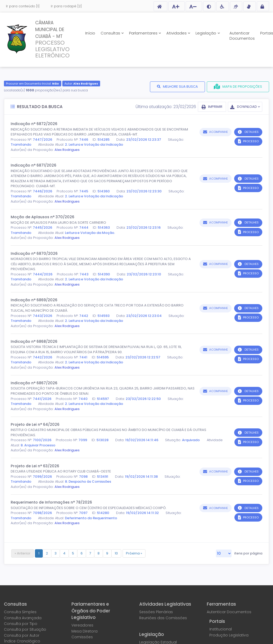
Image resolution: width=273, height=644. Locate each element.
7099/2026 (42, 477)
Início (90, 33)
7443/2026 (43, 316)
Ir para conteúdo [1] (23, 6)
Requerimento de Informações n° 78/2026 (51, 502)
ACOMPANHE (219, 132)
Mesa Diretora (84, 631)
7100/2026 (42, 440)
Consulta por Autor (22, 635)
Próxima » (134, 553)
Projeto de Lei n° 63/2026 (35, 466)
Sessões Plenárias (156, 612)
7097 (83, 513)
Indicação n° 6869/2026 (34, 300)
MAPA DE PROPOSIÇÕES (242, 87)
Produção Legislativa (229, 635)
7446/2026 (43, 191)
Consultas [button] (111, 33)
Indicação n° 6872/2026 (34, 124)
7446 (84, 140)
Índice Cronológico (22, 641)
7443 (84, 274)
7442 (84, 316)
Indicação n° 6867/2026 (34, 383)
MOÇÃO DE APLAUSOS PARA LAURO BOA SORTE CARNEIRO (58, 223)
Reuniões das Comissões (163, 618)
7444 (84, 228)
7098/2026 (42, 513)
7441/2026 (42, 399)
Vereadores (82, 625)
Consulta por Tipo (21, 624)
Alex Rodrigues (67, 150)
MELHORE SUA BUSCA (180, 87)
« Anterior (23, 553)
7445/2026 (43, 228)
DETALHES (252, 132)
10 (116, 553)
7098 (83, 477)
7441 (83, 357)
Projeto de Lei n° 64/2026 (35, 424)
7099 (83, 440)
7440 (83, 399)
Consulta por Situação (25, 629)
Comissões (82, 637)
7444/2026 (43, 274)
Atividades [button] (177, 33)
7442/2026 (43, 357)
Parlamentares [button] (144, 33)
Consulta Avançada (23, 618)
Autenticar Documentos (242, 36)
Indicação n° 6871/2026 (34, 165)
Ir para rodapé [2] (66, 6)
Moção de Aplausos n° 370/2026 (43, 217)
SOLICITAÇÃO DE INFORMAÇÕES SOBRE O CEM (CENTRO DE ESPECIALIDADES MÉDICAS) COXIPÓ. (89, 508)
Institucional (221, 629)
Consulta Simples (20, 612)
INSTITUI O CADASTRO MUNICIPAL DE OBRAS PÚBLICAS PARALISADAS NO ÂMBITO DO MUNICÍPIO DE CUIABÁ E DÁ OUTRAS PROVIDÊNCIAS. (108, 432)
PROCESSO (251, 141)
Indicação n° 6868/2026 (34, 341)
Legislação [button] (206, 33)
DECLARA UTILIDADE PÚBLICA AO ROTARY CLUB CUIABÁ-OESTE (61, 471)
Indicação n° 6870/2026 (34, 253)
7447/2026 (43, 140)
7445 (84, 191)
